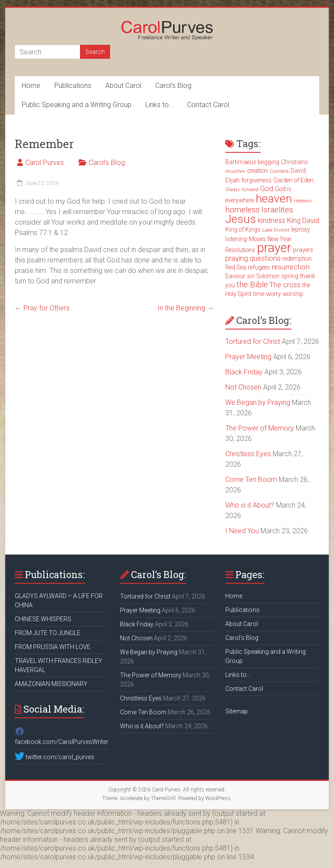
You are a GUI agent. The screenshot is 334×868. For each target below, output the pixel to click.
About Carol (123, 86)
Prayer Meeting (248, 357)
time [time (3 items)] (259, 294)
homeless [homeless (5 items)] (242, 210)
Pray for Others (42, 308)
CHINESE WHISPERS (43, 619)
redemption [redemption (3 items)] (297, 259)
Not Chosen (243, 387)
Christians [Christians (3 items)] (294, 162)
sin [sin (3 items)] (251, 276)
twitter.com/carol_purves (55, 757)
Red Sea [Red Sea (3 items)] (236, 267)
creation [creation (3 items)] (257, 171)
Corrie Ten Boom (251, 479)
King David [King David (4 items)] (303, 220)
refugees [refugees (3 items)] (259, 267)
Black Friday (244, 372)
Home (31, 86)
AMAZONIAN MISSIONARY (51, 684)
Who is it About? (250, 505)
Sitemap (237, 711)
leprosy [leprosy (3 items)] (301, 229)
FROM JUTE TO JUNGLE (48, 633)
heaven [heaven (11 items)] (274, 198)
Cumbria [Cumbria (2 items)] (279, 171)
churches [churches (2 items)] (235, 171)
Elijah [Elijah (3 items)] (232, 180)
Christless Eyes (248, 454)
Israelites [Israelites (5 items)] (277, 210)
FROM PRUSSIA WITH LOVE (53, 647)
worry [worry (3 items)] (274, 294)
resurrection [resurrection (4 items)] (291, 267)
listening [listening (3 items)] (236, 239)
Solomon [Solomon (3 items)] (268, 276)
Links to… (159, 105)
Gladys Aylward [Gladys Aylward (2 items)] (242, 190)
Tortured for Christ (253, 341)
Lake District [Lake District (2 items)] (276, 230)
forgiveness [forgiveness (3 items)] (256, 180)
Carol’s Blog (173, 86)
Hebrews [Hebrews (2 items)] (303, 201)
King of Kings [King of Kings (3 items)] (243, 229)
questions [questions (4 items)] (265, 258)
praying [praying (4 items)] (237, 258)
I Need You (242, 531)
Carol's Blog (107, 163)
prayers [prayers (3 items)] (303, 250)
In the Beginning (186, 308)
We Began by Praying (258, 402)
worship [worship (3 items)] (293, 294)
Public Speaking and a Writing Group (77, 105)
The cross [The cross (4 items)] (285, 285)
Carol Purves (45, 163)
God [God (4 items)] (267, 189)
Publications (73, 86)
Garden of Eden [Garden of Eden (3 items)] (293, 180)
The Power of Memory (260, 428)
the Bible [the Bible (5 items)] (252, 285)
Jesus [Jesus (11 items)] (241, 219)
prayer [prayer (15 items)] (274, 248)
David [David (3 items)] (298, 171)
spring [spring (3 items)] (290, 276)
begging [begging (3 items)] (269, 162)
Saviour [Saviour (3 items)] (235, 276)
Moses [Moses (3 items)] (257, 239)
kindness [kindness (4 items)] (272, 220)
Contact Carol (208, 105)
